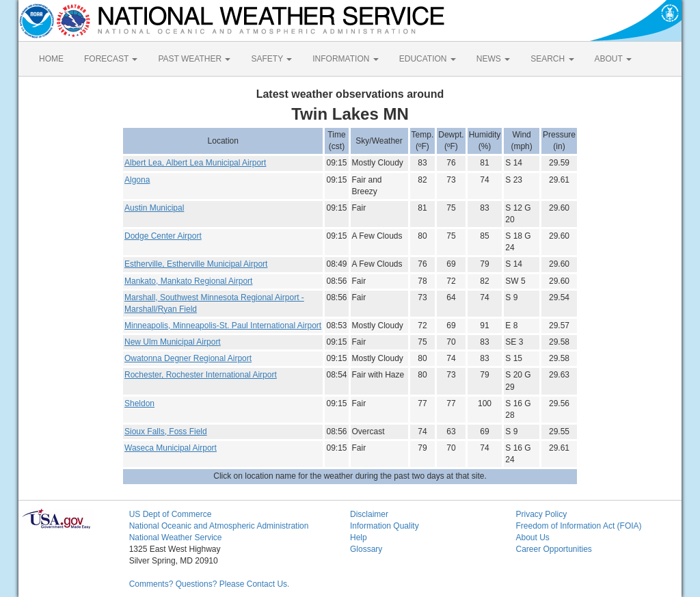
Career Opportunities (553, 549)
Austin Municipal (154, 208)
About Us (532, 538)
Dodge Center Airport (163, 236)
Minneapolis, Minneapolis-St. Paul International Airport (223, 326)
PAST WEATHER (194, 59)
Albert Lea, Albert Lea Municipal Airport (195, 163)
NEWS (493, 59)
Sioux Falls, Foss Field (166, 432)
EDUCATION (428, 59)
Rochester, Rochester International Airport (201, 375)
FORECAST (111, 59)
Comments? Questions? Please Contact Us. (210, 584)
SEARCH (552, 59)
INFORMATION (345, 59)
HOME (51, 59)
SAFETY (271, 59)
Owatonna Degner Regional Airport (188, 358)
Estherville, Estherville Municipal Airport (196, 264)
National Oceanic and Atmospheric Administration (219, 526)
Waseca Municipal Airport (171, 448)
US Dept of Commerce (171, 514)
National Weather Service (176, 538)
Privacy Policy (541, 514)
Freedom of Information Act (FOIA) (578, 526)
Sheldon (139, 403)
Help (359, 538)
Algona (137, 180)
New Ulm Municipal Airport (173, 342)
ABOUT (613, 59)
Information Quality (385, 526)
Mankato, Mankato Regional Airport (188, 281)
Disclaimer (369, 514)
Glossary (366, 549)
